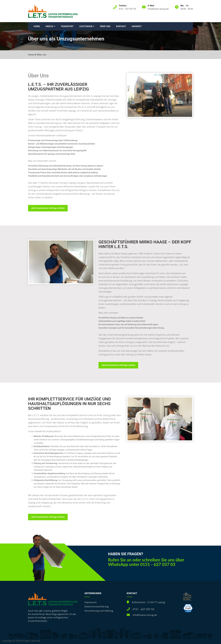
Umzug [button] (50, 26)
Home (37, 26)
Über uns (105, 26)
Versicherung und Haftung (99, 611)
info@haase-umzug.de (158, 9)
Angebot (137, 26)
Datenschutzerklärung (96, 607)
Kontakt (121, 26)
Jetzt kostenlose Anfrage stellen (48, 208)
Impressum (91, 602)
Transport (67, 26)
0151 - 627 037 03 (143, 609)
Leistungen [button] (87, 26)
